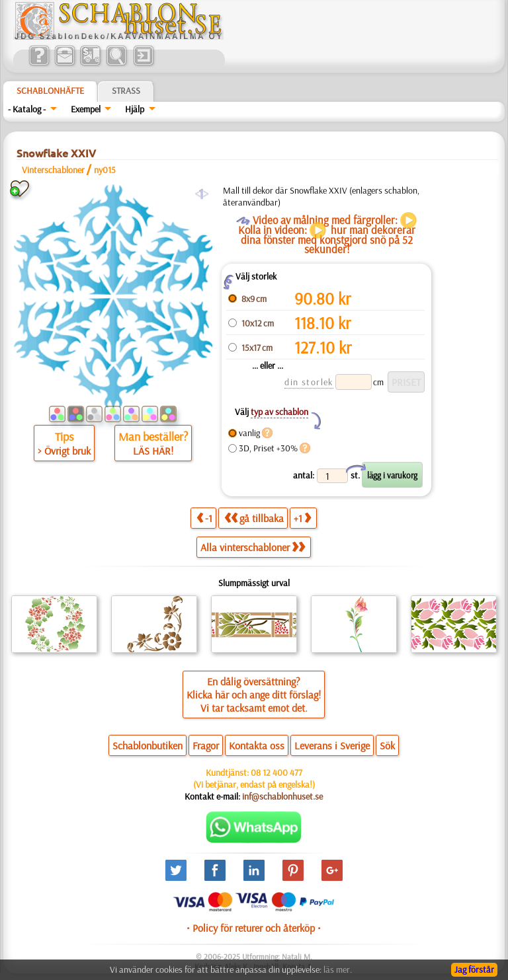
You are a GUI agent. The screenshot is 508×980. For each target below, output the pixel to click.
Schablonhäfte (50, 91)
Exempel (86, 109)
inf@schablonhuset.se (282, 796)
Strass (126, 91)
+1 (302, 518)
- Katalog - (27, 109)
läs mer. (338, 969)
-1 (204, 518)
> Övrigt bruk (64, 451)
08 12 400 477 (276, 773)
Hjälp (135, 109)
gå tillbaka (254, 518)
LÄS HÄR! (153, 451)
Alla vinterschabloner (253, 547)
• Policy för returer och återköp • (254, 928)
